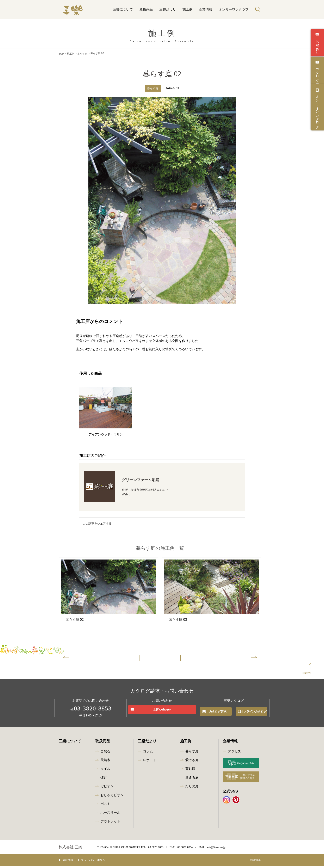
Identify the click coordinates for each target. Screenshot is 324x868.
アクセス (235, 753)
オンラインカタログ (317, 110)
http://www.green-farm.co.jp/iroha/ (152, 494)
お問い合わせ (317, 45)
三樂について (123, 9)
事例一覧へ (155, 658)
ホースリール (110, 815)
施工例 (187, 9)
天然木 (105, 762)
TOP (61, 53)
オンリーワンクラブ (234, 9)
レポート (150, 762)
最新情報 (71, 862)
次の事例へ (242, 658)
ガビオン (107, 788)
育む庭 (190, 771)
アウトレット (110, 823)
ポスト (105, 806)
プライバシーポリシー (101, 862)
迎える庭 (192, 779)
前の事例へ (78, 658)
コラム (148, 753)
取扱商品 (146, 9)
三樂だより (168, 9)
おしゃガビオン (112, 797)
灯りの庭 (192, 788)
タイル (105, 771)
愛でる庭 (192, 762)
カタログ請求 (317, 73)
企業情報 (206, 9)
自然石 (105, 753)
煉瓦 (104, 779)
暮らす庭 (82, 53)
